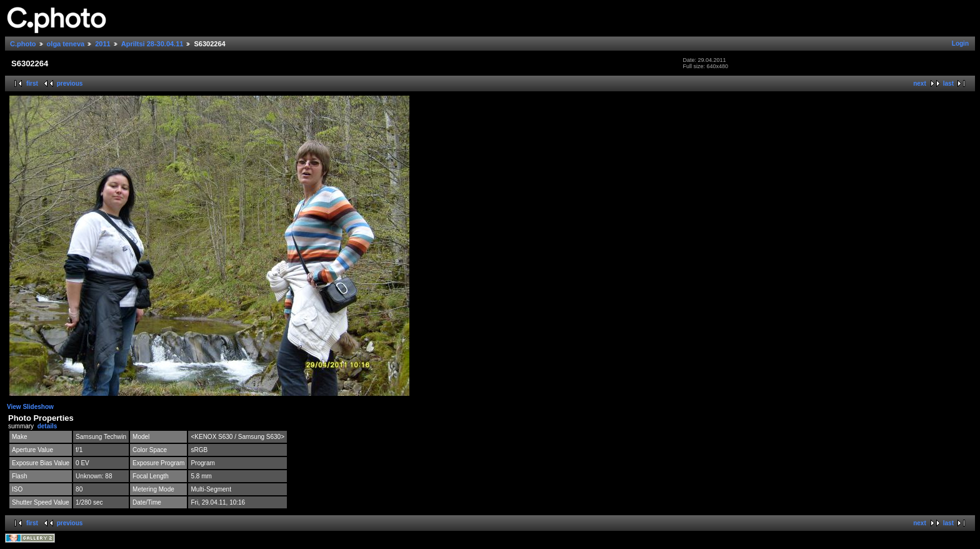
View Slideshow (30, 407)
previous (70, 83)
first (32, 83)
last (948, 83)
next (920, 83)
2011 (102, 44)
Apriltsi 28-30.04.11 (152, 44)
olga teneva (66, 44)
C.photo (23, 44)
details (47, 426)
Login (960, 43)
